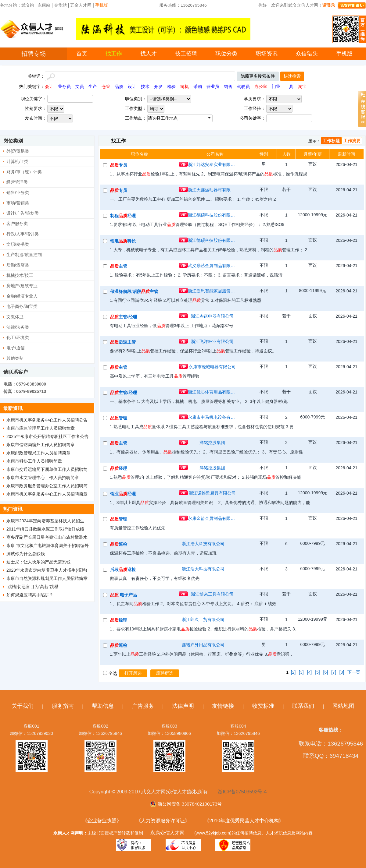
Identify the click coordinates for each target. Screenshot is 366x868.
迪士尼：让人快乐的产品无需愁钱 (38, 562)
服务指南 (63, 706)
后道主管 (123, 342)
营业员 (213, 86)
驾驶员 (243, 86)
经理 (119, 468)
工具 (289, 86)
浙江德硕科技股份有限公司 (212, 215)
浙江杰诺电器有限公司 (212, 316)
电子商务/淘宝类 (22, 306)
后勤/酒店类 (18, 265)
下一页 (354, 672)
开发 (158, 86)
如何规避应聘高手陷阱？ (30, 595)
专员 (119, 165)
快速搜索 (292, 76)
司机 (185, 86)
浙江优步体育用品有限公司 (212, 392)
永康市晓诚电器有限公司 (212, 367)
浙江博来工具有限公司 (212, 594)
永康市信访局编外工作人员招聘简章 (41, 445)
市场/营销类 (18, 203)
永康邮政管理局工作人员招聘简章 (38, 453)
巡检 (119, 544)
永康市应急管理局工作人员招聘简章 (41, 428)
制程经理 (123, 216)
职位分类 (226, 54)
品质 (119, 86)
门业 (276, 86)
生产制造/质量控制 (24, 255)
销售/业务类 (18, 192)
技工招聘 (186, 54)
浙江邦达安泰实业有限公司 (212, 164)
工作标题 (331, 141)
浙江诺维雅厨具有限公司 (212, 493)
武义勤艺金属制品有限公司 (212, 266)
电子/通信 (16, 348)
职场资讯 (267, 54)
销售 (228, 86)
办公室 (261, 86)
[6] (326, 672)
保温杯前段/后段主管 (134, 291)
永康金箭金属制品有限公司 (212, 518)
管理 (119, 418)
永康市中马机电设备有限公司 (212, 417)
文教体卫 (15, 317)
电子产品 (124, 595)
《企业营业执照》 (102, 821)
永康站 (44, 5)
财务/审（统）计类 (24, 172)
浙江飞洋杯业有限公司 (212, 341)
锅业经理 (123, 494)
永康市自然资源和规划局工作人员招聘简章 (47, 578)
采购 (198, 86)
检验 (171, 86)
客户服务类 (17, 224)
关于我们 (23, 706)
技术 (145, 86)
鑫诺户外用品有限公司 (203, 645)
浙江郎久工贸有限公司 (203, 619)
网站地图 (343, 706)
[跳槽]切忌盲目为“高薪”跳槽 (32, 587)
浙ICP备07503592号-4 (242, 792)
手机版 (344, 54)
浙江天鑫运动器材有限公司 (212, 190)
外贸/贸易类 (18, 151)
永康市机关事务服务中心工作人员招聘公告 (47, 420)
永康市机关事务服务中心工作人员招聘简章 (47, 494)
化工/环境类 (18, 337)
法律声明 (183, 706)
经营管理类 (17, 182)
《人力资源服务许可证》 (163, 821)
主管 (119, 266)
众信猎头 (307, 54)
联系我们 (303, 706)
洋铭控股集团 (212, 443)
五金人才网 (81, 5)
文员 (80, 86)
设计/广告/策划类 (23, 213)
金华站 (60, 5)
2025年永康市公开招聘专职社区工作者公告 (47, 436)
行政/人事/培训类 (23, 234)
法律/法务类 (18, 327)
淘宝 (302, 86)
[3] (301, 672)
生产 (93, 86)
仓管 (106, 86)
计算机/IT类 (17, 161)
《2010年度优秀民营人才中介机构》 (244, 821)
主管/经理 (124, 317)
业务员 (64, 86)
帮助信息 (103, 706)
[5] (318, 672)
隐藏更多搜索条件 (258, 76)
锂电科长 (123, 241)
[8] (342, 672)
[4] (310, 672)
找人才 (149, 54)
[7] (334, 672)
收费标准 (263, 706)
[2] (293, 672)
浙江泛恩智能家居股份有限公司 (212, 291)
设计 (132, 86)
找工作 (114, 54)
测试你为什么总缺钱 (26, 554)
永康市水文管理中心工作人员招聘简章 (43, 478)
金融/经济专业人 (22, 296)
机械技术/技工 (20, 275)
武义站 (28, 5)
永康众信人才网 (167, 833)
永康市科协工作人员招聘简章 (34, 461)
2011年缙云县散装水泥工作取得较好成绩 (45, 529)
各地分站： (11, 5)
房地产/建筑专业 (22, 286)
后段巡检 (123, 570)
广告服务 (143, 706)
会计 (49, 86)
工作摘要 (352, 141)
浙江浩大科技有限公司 (203, 544)
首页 (82, 54)
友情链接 (223, 706)
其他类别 (15, 358)
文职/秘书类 (18, 244)
